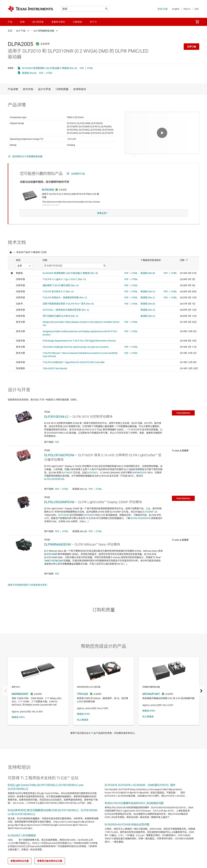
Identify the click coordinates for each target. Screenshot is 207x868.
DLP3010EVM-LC (56, 423)
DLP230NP (148, 518)
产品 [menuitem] (10, 22)
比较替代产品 (78, 182)
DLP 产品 (21, 31)
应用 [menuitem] (22, 22)
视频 (128, 521)
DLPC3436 (64, 521)
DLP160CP (67, 479)
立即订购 (191, 47)
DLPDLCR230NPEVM (59, 509)
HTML (90, 68)
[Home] (30, 9)
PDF (82, 68)
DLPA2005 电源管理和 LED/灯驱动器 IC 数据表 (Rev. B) (50, 68)
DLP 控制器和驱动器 (44, 31)
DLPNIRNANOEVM (57, 551)
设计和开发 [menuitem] (38, 22)
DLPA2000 (48, 198)
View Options (183, 419)
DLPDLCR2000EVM (54, 486)
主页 (10, 31)
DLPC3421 (93, 479)
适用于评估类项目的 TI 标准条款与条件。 (28, 591)
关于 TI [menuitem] (93, 22)
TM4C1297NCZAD (53, 567)
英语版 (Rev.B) (29, 73)
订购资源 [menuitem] (77, 22)
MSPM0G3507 (140, 479)
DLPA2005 (89, 521)
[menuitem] (197, 22)
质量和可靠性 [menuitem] (58, 22)
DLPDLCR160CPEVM (59, 462)
